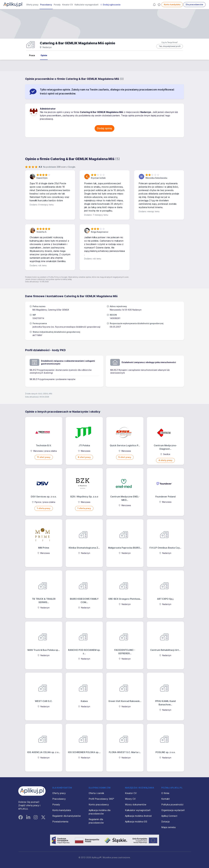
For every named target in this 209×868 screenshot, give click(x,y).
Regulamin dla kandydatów (67, 816)
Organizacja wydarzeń (173, 810)
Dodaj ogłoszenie (110, 5)
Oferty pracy (32, 5)
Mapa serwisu (168, 827)
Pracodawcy (46, 5)
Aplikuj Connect (169, 816)
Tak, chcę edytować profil (170, 46)
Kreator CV (68, 5)
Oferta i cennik (96, 793)
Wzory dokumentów (136, 805)
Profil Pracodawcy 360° (101, 799)
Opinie (44, 55)
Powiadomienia (60, 822)
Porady (57, 5)
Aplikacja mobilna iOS (136, 822)
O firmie (165, 793)
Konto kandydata (172, 4)
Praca (32, 55)
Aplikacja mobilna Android (138, 816)
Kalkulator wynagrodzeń (86, 5)
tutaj (70, 279)
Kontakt (166, 799)
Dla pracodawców (194, 4)
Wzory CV (130, 799)
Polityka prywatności (172, 805)
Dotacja (165, 822)
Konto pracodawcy (99, 805)
